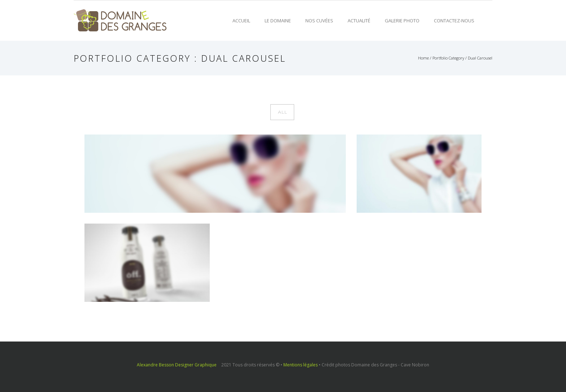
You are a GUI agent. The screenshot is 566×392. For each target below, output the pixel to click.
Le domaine (278, 21)
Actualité (359, 21)
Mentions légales (301, 365)
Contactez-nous (454, 21)
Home (423, 58)
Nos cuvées (319, 21)
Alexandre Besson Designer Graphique (177, 365)
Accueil (241, 21)
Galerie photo (402, 21)
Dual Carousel (480, 58)
